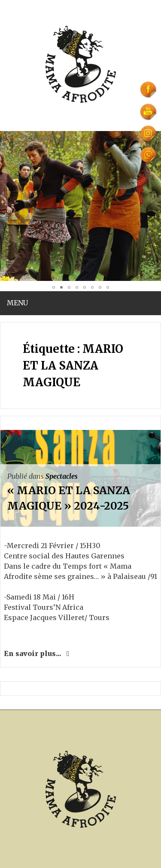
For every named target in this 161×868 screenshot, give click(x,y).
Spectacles (62, 476)
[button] (8, 206)
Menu (17, 303)
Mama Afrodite (79, 863)
